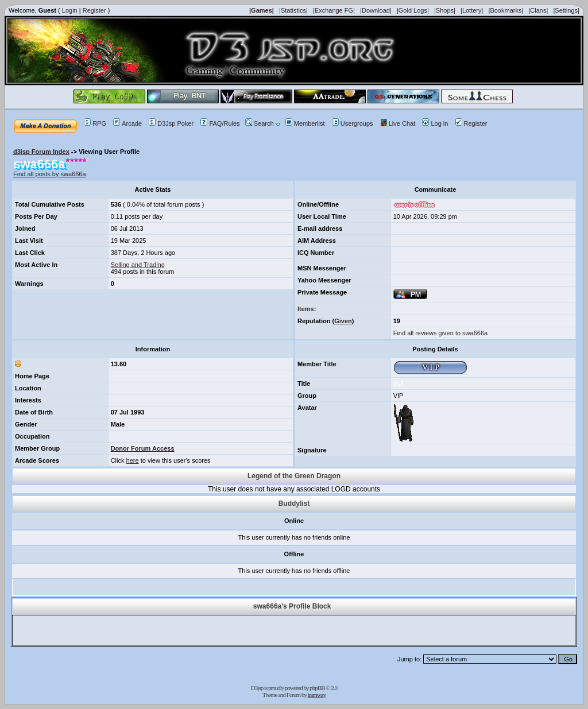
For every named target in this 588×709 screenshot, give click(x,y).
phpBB (317, 688)
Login (70, 10)
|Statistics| (293, 10)
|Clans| (538, 10)
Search (260, 123)
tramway (317, 695)
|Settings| (566, 10)
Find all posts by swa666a (50, 174)
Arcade (127, 123)
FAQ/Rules (220, 123)
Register (94, 10)
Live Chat (398, 123)
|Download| (376, 10)
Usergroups (353, 123)
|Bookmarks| (506, 10)
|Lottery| (472, 10)
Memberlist (305, 123)
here (133, 460)
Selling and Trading (138, 265)
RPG (95, 123)
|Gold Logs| (413, 10)
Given (343, 321)
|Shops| (445, 10)
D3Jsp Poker (171, 123)
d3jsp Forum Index (41, 152)
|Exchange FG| (334, 10)
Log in (435, 123)
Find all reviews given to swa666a (440, 333)
